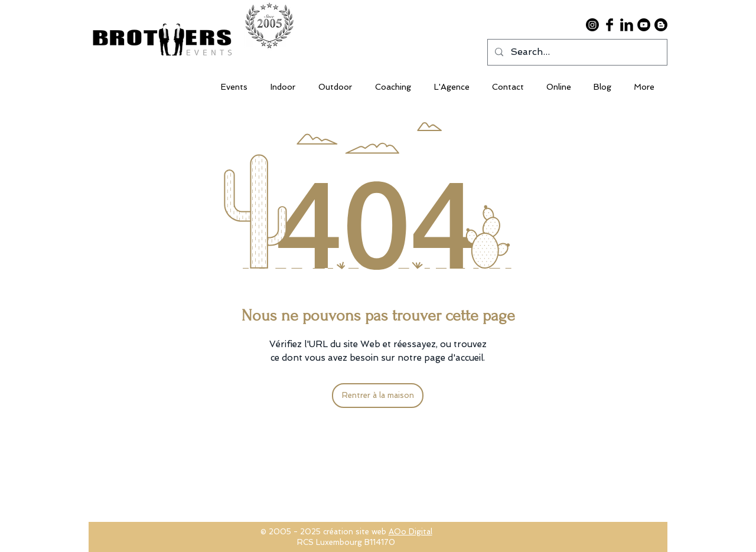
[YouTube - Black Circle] (644, 25)
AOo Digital (410, 532)
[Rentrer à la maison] (378, 396)
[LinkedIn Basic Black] (627, 25)
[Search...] (576, 52)
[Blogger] (661, 25)
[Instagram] (592, 25)
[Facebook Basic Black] (610, 25)
